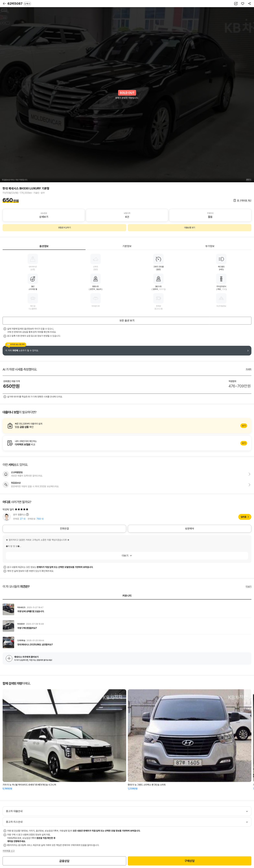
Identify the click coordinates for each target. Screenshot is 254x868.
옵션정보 (44, 246)
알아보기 (127, 426)
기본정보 (127, 246)
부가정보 (210, 246)
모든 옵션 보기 (127, 321)
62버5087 (19, 4)
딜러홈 (244, 517)
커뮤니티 (127, 596)
